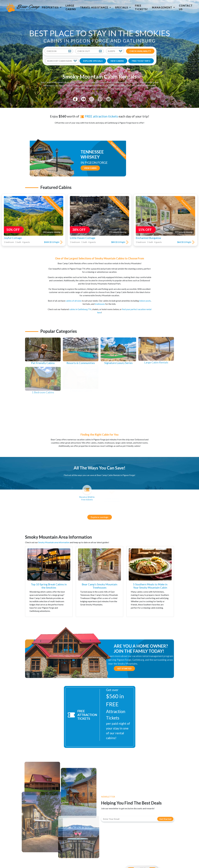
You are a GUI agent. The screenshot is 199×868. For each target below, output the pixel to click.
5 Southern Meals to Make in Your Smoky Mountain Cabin (150, 586)
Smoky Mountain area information (54, 542)
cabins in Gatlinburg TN (80, 307)
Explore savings (102, 517)
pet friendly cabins (123, 83)
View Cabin (147, 168)
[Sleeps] (115, 51)
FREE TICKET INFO (141, 61)
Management (162, 7)
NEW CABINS (117, 61)
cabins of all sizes (74, 298)
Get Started (124, 668)
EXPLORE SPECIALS (93, 61)
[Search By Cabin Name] (62, 61)
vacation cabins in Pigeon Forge (81, 80)
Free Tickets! (141, 7)
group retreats (97, 86)
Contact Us (186, 7)
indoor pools (145, 298)
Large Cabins (71, 7)
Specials (122, 7)
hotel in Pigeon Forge (68, 83)
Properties (51, 7)
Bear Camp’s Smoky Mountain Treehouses (99, 586)
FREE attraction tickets (99, 114)
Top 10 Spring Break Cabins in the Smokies (49, 586)
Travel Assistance (95, 7)
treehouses (100, 301)
